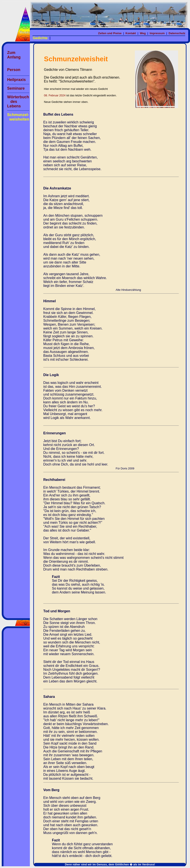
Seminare (16, 88)
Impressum (158, 33)
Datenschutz (177, 33)
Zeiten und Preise (110, 33)
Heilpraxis (16, 80)
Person (14, 70)
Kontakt (131, 33)
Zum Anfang (14, 55)
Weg (143, 33)
